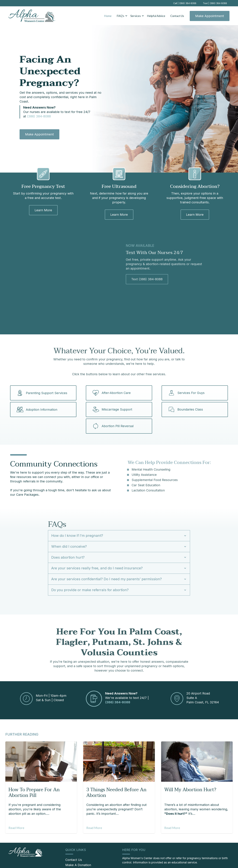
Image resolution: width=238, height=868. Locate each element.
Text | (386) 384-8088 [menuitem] (215, 3)
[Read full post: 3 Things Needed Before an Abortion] (119, 737)
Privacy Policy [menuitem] (173, 860)
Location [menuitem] (187, 860)
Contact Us (177, 16)
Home (108, 16)
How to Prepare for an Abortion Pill (34, 768)
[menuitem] (85, 850)
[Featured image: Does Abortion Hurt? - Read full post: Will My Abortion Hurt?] (197, 737)
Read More (16, 803)
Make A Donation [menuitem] (78, 840)
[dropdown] (121, 16)
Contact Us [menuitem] (74, 835)
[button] (121, 16)
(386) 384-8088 (39, 116)
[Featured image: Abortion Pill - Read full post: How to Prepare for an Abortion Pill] (41, 737)
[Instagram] (196, 860)
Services (136, 16)
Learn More (43, 210)
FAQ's (120, 16)
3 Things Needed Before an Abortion (116, 768)
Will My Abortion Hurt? (190, 765)
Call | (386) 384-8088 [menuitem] (185, 3)
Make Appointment (210, 16)
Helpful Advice (156, 16)
